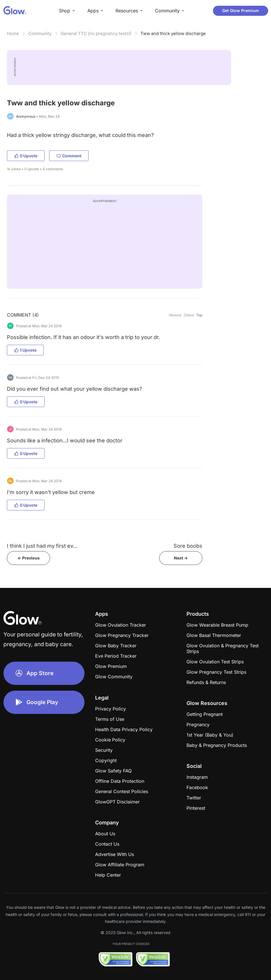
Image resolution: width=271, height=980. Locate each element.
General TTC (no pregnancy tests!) (96, 33)
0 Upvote (26, 156)
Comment (69, 156)
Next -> (181, 558)
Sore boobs (188, 546)
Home (13, 33)
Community (40, 33)
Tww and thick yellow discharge (173, 33)
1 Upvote (25, 350)
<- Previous (29, 558)
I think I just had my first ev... (42, 546)
